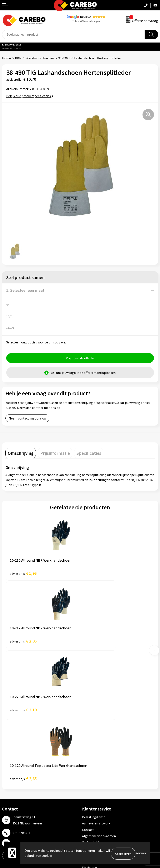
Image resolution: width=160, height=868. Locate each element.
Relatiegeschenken (96, 779)
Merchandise (11, 779)
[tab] (21, 454)
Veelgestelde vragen (97, 707)
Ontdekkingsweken (16, 753)
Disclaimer (90, 732)
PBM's (87, 766)
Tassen (87, 785)
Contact (88, 694)
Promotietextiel (94, 753)
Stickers (88, 791)
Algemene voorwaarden (99, 701)
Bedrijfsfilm (11, 785)
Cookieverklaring (94, 713)
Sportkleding (91, 772)
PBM (18, 58)
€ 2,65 (98, 643)
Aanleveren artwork (96, 688)
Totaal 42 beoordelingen (86, 21)
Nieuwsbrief (11, 791)
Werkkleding (91, 760)
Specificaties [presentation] (89, 454)
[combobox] (73, 34)
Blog (6, 766)
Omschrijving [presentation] (21, 454)
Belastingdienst (94, 682)
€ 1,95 (23, 574)
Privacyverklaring (94, 720)
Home (6, 58)
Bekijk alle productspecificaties (30, 96)
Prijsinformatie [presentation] (55, 454)
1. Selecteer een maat (25, 290)
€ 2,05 (98, 574)
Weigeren (141, 854)
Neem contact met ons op (27, 420)
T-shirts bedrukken (16, 772)
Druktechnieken (93, 726)
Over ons (8, 760)
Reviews (86, 17)
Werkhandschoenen (40, 58)
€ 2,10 (23, 643)
